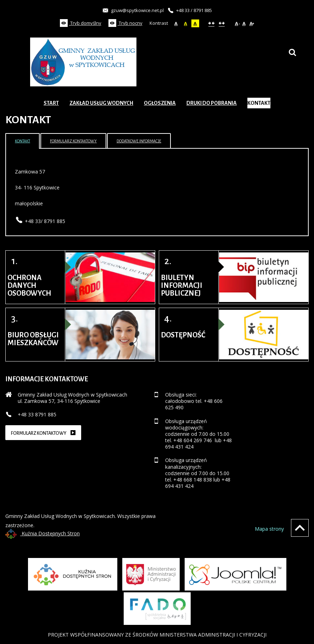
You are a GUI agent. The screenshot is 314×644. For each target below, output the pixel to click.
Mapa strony (269, 529)
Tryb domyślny (81, 23)
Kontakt (23, 141)
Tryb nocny (125, 23)
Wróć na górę (300, 528)
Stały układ (211, 23)
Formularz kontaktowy (73, 141)
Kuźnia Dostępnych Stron (43, 533)
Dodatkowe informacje (139, 141)
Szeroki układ (222, 23)
